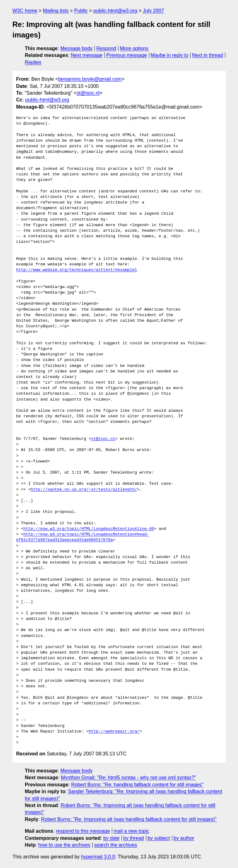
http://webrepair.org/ (114, 732)
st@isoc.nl (88, 93)
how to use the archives (64, 845)
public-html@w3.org (115, 11)
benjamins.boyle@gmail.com (90, 79)
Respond (106, 48)
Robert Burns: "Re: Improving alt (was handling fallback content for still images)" (129, 819)
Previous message (127, 55)
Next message (87, 55)
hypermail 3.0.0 (98, 857)
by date (111, 838)
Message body (77, 48)
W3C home (25, 11)
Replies (33, 62)
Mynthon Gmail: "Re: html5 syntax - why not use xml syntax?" (129, 778)
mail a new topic (132, 831)
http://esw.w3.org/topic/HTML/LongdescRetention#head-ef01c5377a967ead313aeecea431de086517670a (83, 537)
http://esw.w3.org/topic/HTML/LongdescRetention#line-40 (88, 529)
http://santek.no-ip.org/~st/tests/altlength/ (84, 490)
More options (134, 48)
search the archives (116, 845)
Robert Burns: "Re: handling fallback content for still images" (137, 785)
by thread (134, 838)
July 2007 (154, 11)
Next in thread (208, 55)
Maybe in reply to (170, 55)
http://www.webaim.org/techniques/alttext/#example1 (77, 270)
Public (81, 11)
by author (184, 838)
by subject (159, 838)
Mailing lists (56, 11)
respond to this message (83, 831)
